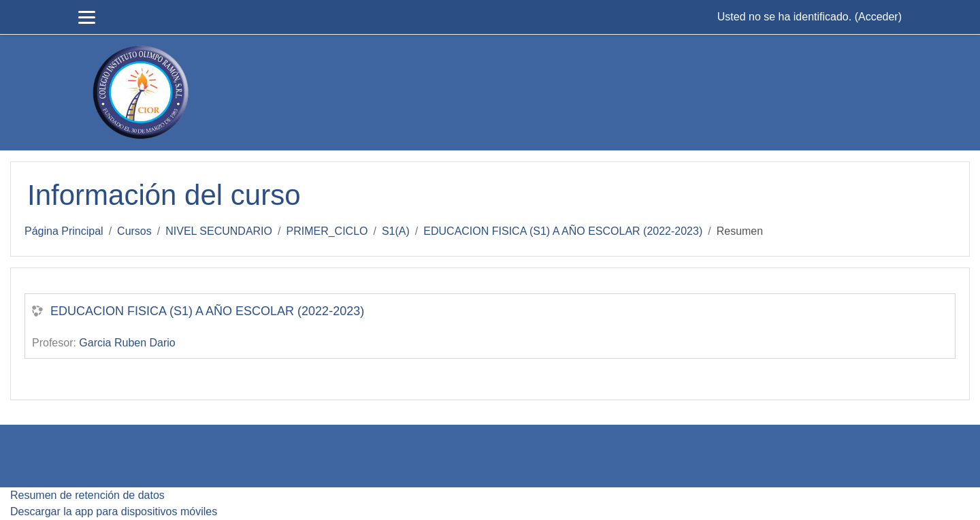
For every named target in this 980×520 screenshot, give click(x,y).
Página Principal (64, 231)
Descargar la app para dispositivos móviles (114, 511)
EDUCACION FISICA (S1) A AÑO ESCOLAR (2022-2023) (563, 231)
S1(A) (396, 231)
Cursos (134, 231)
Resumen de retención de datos (87, 495)
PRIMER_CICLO (327, 231)
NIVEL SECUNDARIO (219, 231)
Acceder (878, 17)
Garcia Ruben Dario (127, 343)
